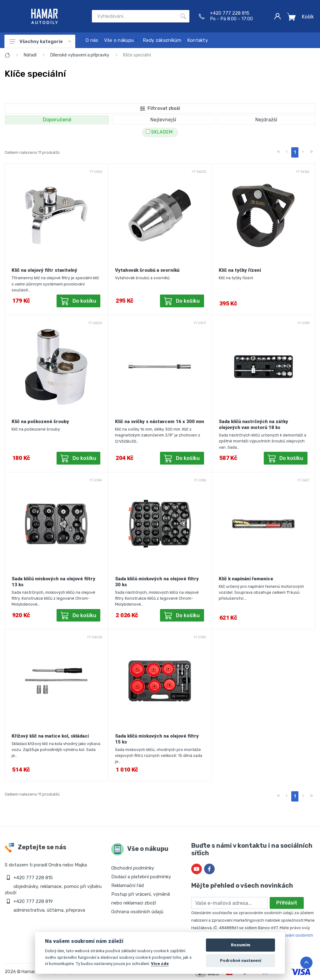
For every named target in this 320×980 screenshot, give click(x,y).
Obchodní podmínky (133, 868)
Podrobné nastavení (241, 960)
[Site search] (134, 16)
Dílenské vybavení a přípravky (80, 55)
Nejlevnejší (163, 120)
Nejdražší (266, 120)
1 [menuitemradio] (295, 152)
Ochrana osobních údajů (137, 912)
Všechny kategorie (40, 41)
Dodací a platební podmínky (141, 877)
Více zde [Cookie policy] (160, 963)
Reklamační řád (127, 885)
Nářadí (30, 55)
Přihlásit (287, 903)
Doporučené (57, 120)
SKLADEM (159, 132)
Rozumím (241, 945)
